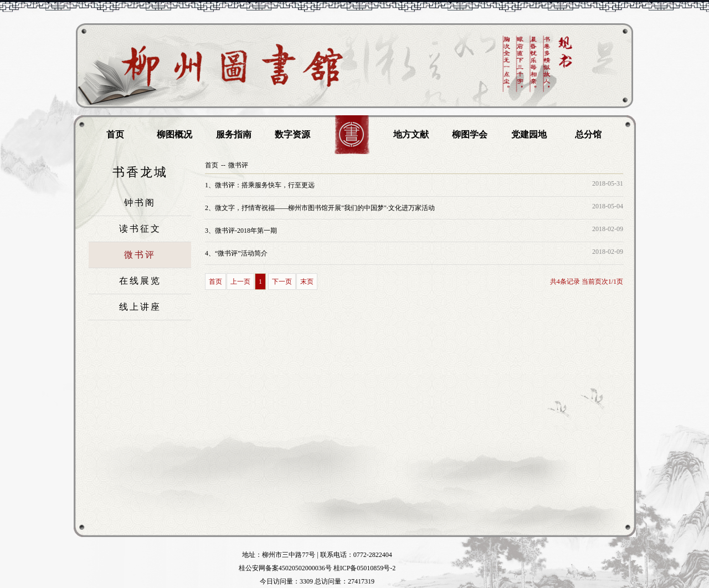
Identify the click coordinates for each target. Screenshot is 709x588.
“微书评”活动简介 (236, 253)
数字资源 (292, 134)
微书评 (140, 255)
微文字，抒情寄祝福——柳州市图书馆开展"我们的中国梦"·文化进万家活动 (320, 208)
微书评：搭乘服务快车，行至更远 (260, 185)
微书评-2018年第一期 (241, 231)
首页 (115, 134)
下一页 (282, 282)
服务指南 (234, 134)
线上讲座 (140, 307)
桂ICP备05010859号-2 (365, 568)
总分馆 (588, 134)
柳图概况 (174, 134)
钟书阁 (140, 203)
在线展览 (140, 281)
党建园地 (529, 134)
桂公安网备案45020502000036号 (285, 568)
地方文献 (411, 134)
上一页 (240, 282)
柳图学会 (470, 134)
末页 (307, 282)
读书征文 (140, 229)
